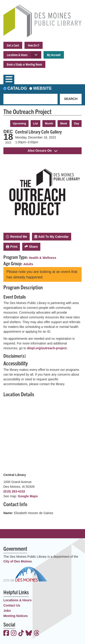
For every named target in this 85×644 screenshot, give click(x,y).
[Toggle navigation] (9, 79)
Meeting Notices (16, 616)
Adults (28, 264)
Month (49, 124)
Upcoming (19, 124)
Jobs (7, 611)
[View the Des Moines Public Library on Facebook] (6, 634)
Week (64, 124)
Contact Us (12, 605)
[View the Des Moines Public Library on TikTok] (21, 634)
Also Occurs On (42, 151)
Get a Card (13, 45)
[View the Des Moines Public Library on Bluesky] (29, 634)
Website (42, 88)
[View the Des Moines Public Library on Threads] (37, 634)
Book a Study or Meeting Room (24, 64)
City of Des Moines (18, 561)
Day (77, 124)
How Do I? (34, 45)
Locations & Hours (17, 55)
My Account (54, 55)
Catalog (17, 88)
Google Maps (28, 496)
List (35, 124)
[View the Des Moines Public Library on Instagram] (14, 634)
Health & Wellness (42, 258)
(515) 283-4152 (14, 491)
